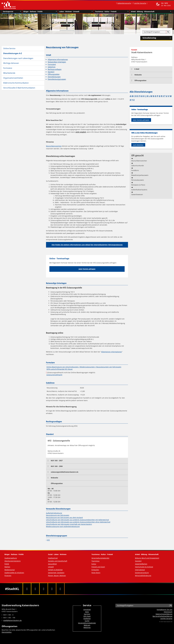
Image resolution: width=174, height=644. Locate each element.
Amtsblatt (87, 610)
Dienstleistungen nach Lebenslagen (18, 58)
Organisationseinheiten (13, 78)
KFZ (48, 540)
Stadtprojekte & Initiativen (14, 573)
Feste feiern (96, 573)
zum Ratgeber (138, 145)
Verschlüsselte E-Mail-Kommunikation (19, 88)
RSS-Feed (87, 616)
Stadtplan (87, 618)
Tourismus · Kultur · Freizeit (112, 12)
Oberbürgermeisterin (13, 561)
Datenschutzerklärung (164, 614)
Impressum (168, 612)
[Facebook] (27, 589)
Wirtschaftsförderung (143, 576)
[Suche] (168, 32)
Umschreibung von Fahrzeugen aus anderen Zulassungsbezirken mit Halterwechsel (77, 520)
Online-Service (9, 48)
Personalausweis (138, 180)
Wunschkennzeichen (54, 146)
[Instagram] (52, 589)
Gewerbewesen (137, 194)
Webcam (87, 625)
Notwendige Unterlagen (57, 62)
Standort (51, 72)
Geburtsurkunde (138, 166)
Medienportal (10, 570)
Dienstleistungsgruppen (57, 79)
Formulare (8, 68)
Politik (7, 564)
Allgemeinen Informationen (112, 352)
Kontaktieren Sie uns (165, 610)
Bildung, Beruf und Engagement (147, 558)
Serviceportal (12, 12)
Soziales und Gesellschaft (58, 561)
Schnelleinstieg (157, 38)
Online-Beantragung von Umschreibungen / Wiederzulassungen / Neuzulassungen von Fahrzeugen (84, 367)
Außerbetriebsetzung (54, 513)
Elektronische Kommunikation (16, 83)
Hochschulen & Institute (144, 567)
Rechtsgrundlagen (55, 69)
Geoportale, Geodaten (56, 573)
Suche (87, 621)
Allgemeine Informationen (58, 59)
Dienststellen (7, 632)
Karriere (87, 614)
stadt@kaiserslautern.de (12, 620)
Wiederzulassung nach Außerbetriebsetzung (63, 526)
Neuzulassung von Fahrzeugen (58, 515)
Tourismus (95, 561)
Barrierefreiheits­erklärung (162, 616)
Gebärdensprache (124, 3)
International (140, 570)
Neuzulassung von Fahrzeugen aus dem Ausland (64, 517)
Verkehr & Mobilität (55, 570)
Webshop (87, 627)
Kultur (94, 564)
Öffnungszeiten (54, 74)
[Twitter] (35, 589)
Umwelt (51, 567)
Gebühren (52, 67)
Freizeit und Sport (98, 567)
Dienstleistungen (54, 77)
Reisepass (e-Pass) (138, 185)
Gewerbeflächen (141, 564)
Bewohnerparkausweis (140, 175)
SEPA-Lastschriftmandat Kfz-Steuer (60, 369)
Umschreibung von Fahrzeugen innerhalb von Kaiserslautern (69, 524)
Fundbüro (135, 170)
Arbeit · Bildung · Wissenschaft (151, 12)
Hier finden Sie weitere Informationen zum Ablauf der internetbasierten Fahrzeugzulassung (87, 245)
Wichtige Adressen (11, 63)
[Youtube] (44, 589)
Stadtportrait (53, 558)
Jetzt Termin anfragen (87, 269)
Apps (87, 612)
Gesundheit (52, 564)
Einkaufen (95, 570)
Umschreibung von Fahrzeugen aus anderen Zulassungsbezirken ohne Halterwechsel (78, 522)
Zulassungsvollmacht (54, 375)
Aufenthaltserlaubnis (139, 190)
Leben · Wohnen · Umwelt (76, 12)
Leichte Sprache (140, 3)
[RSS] (60, 589)
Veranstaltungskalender (100, 558)
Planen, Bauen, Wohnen (57, 576)
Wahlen (7, 567)
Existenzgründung (142, 573)
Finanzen (8, 576)
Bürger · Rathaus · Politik (40, 12)
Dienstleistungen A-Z (13, 53)
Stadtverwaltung (11, 558)
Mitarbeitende (9, 73)
